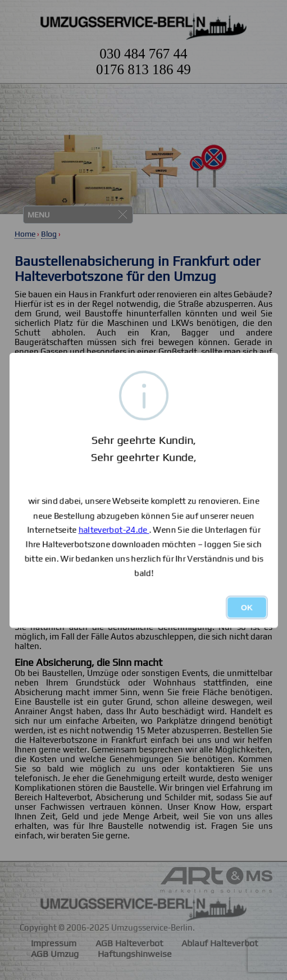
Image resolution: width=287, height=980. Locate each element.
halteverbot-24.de (113, 530)
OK (247, 607)
